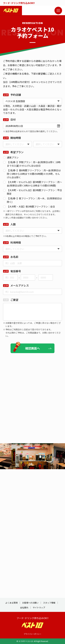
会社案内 (24, 607)
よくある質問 (11, 603)
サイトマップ (39, 607)
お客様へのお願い (30, 603)
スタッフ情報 (49, 603)
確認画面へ (32, 348)
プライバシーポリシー (32, 634)
